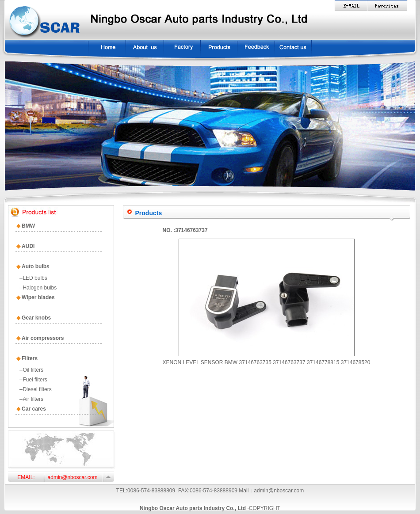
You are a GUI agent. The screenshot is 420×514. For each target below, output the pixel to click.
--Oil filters (31, 370)
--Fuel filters (33, 380)
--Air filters (31, 399)
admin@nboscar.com (279, 491)
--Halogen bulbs (38, 288)
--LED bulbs (33, 278)
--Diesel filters (35, 389)
